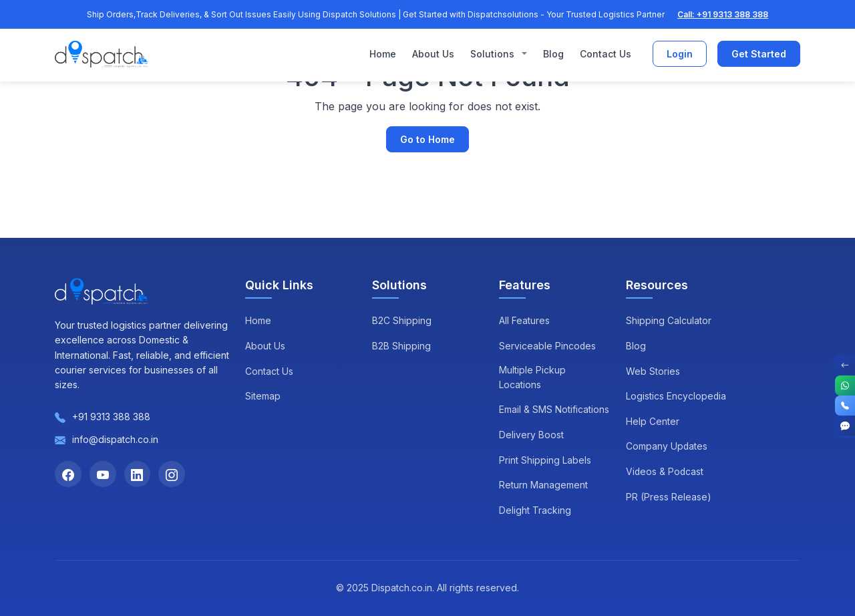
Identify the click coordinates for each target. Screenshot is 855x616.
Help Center (653, 421)
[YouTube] (103, 474)
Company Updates (667, 446)
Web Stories (653, 371)
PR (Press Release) (669, 497)
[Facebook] (68, 474)
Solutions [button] (494, 54)
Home (383, 54)
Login (680, 54)
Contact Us (606, 54)
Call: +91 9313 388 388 (723, 14)
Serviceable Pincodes (548, 346)
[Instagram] (172, 474)
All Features (524, 320)
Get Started (759, 54)
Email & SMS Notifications (554, 410)
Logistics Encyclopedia (676, 396)
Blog (553, 54)
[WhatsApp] (845, 386)
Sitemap (263, 396)
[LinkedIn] (138, 474)
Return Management (543, 485)
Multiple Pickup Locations (532, 377)
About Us (433, 54)
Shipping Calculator (669, 320)
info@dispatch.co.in (115, 439)
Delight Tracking (535, 510)
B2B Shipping (401, 346)
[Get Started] (845, 426)
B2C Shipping (402, 320)
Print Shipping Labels (545, 460)
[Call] (845, 406)
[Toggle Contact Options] (845, 365)
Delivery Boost (531, 435)
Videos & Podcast (665, 471)
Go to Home (427, 139)
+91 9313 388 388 (111, 417)
